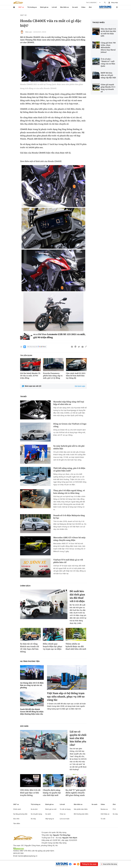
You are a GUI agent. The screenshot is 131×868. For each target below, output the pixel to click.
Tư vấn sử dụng (65, 809)
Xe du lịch (34, 809)
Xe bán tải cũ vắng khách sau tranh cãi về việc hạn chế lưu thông (30, 648)
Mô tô (36, 334)
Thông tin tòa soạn (89, 864)
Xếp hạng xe (50, 819)
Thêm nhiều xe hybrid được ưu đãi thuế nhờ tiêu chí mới (76, 646)
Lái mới (54, 7)
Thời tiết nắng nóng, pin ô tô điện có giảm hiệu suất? (69, 470)
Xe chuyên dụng (36, 814)
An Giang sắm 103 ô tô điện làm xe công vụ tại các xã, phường (32, 685)
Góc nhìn (24, 726)
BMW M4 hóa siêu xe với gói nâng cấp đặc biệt (108, 75)
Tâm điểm (17, 823)
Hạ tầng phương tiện (30, 661)
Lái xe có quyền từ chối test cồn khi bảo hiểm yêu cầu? (78, 738)
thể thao (42, 334)
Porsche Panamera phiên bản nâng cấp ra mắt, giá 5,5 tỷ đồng (53, 376)
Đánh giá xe (44, 7)
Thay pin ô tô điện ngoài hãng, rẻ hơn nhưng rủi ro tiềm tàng (69, 492)
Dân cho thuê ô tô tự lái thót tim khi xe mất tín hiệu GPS (108, 32)
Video (83, 7)
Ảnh (90, 7)
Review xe (104, 809)
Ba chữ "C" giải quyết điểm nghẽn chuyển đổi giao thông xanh (76, 793)
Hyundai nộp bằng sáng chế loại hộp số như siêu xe (69, 403)
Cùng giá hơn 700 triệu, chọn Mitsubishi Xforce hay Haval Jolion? (108, 47)
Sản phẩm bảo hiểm (81, 809)
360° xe (21, 7)
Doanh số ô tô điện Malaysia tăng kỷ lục (69, 517)
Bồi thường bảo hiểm (81, 814)
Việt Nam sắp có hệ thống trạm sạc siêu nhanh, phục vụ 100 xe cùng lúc (66, 697)
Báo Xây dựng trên (37, 347)
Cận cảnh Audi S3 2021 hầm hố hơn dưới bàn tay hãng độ (76, 376)
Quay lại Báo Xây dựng (109, 864)
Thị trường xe (32, 7)
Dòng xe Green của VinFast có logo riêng (70, 425)
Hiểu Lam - (29, 32)
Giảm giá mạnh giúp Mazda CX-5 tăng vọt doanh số (108, 88)
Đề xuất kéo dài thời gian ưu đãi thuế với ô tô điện (77, 596)
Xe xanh (75, 7)
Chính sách (25, 586)
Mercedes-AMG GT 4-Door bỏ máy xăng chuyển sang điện (69, 539)
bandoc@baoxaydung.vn (28, 856)
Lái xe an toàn (65, 819)
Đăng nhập (115, 3)
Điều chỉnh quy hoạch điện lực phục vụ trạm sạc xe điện (53, 646)
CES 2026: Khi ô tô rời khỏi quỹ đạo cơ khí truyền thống (30, 793)
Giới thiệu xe (105, 814)
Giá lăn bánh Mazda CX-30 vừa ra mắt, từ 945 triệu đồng (30, 376)
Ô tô (114, 809)
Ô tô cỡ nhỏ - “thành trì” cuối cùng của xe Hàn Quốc (108, 62)
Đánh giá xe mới (51, 809)
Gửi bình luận (80, 386)
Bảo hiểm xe (64, 7)
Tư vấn (103, 819)
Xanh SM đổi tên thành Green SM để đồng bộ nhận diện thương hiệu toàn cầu (32, 712)
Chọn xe (63, 814)
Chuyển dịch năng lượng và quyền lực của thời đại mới (52, 793)
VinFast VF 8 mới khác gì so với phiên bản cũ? (68, 561)
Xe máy (33, 819)
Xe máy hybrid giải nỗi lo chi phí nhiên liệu (69, 447)
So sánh (48, 814)
